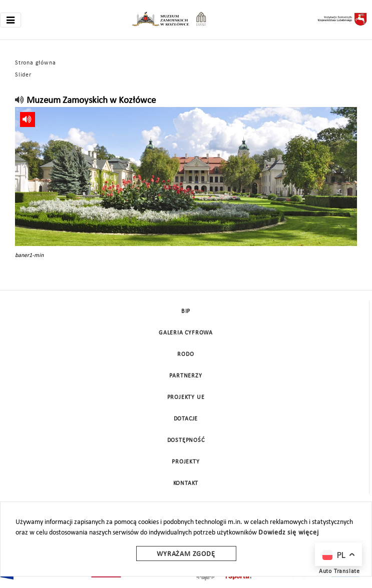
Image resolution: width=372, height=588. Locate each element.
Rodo (185, 354)
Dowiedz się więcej (288, 533)
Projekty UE (186, 397)
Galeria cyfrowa (186, 333)
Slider (23, 75)
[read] (20, 101)
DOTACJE (186, 419)
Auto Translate (339, 571)
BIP (186, 311)
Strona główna (35, 63)
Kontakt (186, 483)
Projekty (185, 462)
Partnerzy (185, 376)
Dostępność (186, 440)
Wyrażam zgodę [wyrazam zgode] (186, 554)
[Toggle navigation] (11, 20)
